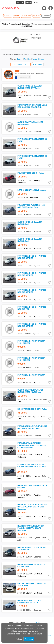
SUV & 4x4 (26, 16)
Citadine (8, 16)
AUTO (36, 2)
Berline (16, 16)
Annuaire (46, 16)
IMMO (29, 2)
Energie (41, 59)
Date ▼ (20, 59)
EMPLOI (20, 2)
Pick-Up (37, 16)
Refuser (19, 639)
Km (30, 59)
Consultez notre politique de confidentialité (24, 634)
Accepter (29, 639)
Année (35, 59)
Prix (26, 59)
